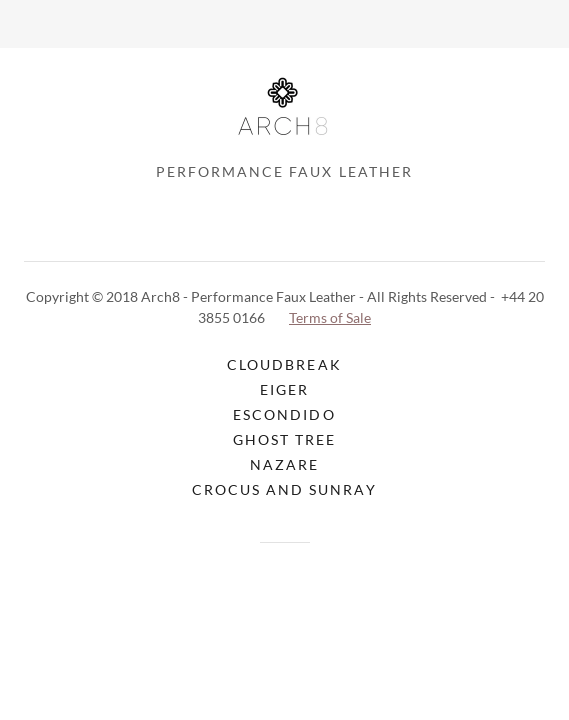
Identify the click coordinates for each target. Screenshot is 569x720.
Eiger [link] (284, 389)
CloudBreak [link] (284, 364)
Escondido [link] (284, 414)
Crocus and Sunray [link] (284, 489)
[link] (284, 113)
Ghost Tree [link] (284, 439)
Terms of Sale (330, 317)
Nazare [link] (284, 464)
